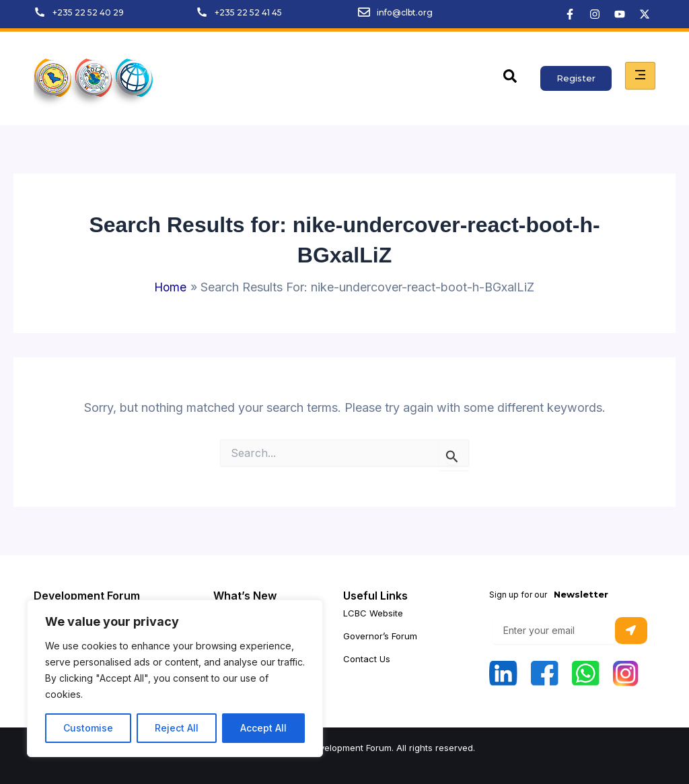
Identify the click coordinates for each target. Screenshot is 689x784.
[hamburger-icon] (640, 76)
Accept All (263, 728)
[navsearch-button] (510, 79)
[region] (175, 678)
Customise (88, 728)
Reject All (177, 728)
